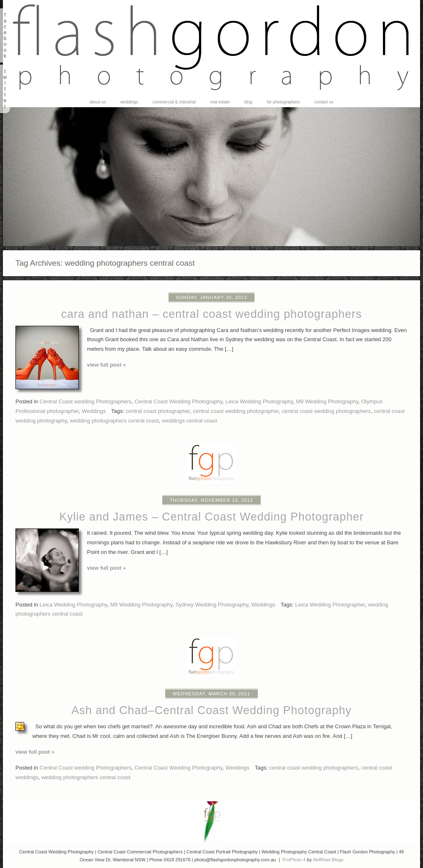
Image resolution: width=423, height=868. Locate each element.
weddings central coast (189, 421)
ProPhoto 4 (294, 860)
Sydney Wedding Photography (212, 605)
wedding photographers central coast (115, 421)
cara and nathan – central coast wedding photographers (212, 314)
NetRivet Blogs (328, 860)
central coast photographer (158, 411)
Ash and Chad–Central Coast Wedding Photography (211, 710)
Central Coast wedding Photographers (86, 401)
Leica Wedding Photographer (330, 605)
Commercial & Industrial (174, 102)
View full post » (107, 365)
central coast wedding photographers (326, 411)
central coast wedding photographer (236, 411)
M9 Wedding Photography (327, 401)
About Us (98, 102)
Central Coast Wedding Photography (178, 401)
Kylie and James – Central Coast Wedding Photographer (211, 517)
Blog (248, 102)
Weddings (129, 102)
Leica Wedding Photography (259, 401)
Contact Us (324, 102)
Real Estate (220, 102)
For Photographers (283, 102)
